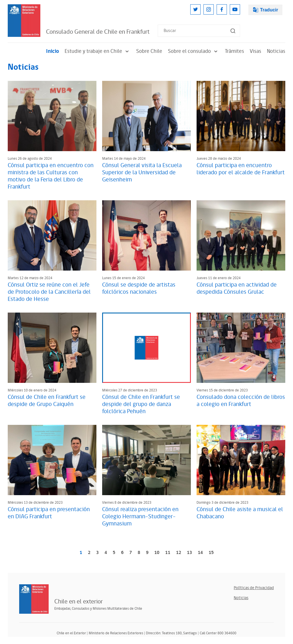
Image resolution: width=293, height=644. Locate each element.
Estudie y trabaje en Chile (98, 51)
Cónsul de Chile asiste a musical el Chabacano (240, 513)
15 (211, 553)
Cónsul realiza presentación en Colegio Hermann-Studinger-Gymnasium (140, 517)
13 (189, 553)
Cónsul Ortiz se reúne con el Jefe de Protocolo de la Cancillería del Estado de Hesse (49, 292)
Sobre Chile (149, 51)
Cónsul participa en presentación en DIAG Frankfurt (49, 513)
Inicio (53, 51)
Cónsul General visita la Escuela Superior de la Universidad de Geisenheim (142, 173)
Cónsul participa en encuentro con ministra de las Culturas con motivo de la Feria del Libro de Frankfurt (51, 176)
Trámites (234, 51)
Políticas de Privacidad (254, 588)
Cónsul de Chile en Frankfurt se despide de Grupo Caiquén (47, 401)
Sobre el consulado (194, 51)
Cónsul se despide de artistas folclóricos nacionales (139, 288)
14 (200, 553)
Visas (256, 51)
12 (179, 553)
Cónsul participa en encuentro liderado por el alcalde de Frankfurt (241, 169)
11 (168, 553)
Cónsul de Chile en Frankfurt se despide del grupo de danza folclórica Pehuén (141, 404)
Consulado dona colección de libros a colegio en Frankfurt (241, 401)
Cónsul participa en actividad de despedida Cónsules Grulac (237, 288)
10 (157, 553)
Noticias (276, 51)
